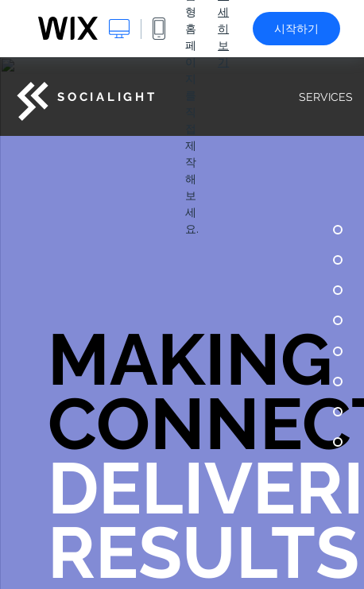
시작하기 (296, 29)
